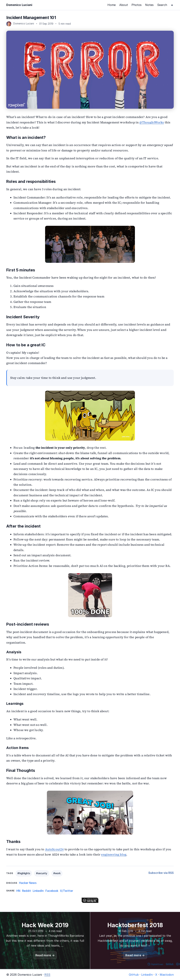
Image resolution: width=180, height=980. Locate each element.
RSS (47, 975)
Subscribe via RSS (161, 873)
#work (57, 873)
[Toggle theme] (172, 5)
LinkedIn (38, 891)
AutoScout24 (54, 849)
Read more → (45, 955)
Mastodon (167, 975)
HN (18, 891)
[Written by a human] (90, 900)
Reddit (26, 891)
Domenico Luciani (19, 5)
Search (162, 5)
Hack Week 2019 (45, 925)
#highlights (24, 873)
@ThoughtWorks (152, 122)
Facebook (52, 891)
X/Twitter (67, 891)
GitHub (134, 975)
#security (42, 873)
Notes (149, 5)
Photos (137, 5)
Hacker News (28, 883)
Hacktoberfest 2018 (135, 925)
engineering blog (114, 855)
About (124, 5)
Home (112, 5)
